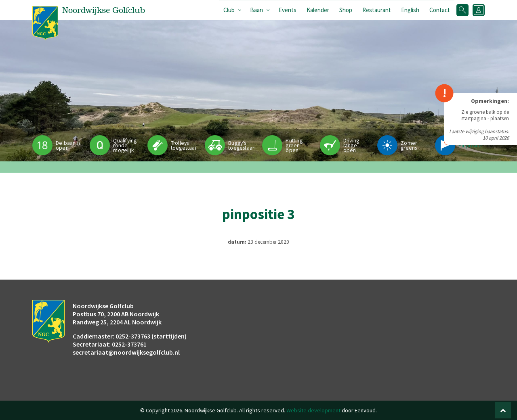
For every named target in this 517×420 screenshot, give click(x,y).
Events (288, 10)
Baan (256, 10)
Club (229, 10)
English (410, 10)
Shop (346, 10)
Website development (313, 410)
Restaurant (377, 10)
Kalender (318, 10)
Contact (440, 10)
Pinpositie (470, 145)
